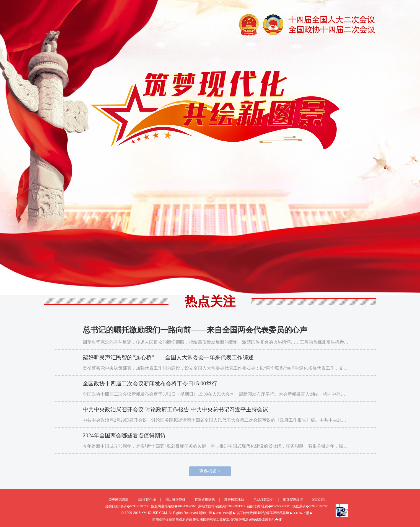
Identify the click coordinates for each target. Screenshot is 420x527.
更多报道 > (210, 471)
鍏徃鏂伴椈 (147, 500)
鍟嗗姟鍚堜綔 (205, 500)
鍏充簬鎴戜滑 (118, 500)
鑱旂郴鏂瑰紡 (234, 500)
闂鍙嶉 (319, 500)
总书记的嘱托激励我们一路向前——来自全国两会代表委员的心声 (195, 330)
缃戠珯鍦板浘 (293, 500)
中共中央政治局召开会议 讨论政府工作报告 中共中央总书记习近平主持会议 (175, 409)
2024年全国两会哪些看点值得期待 (124, 435)
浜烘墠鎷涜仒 (264, 500)
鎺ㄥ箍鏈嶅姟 (175, 500)
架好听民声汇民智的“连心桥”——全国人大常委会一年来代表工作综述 (168, 357)
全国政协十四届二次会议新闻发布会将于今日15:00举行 (150, 383)
